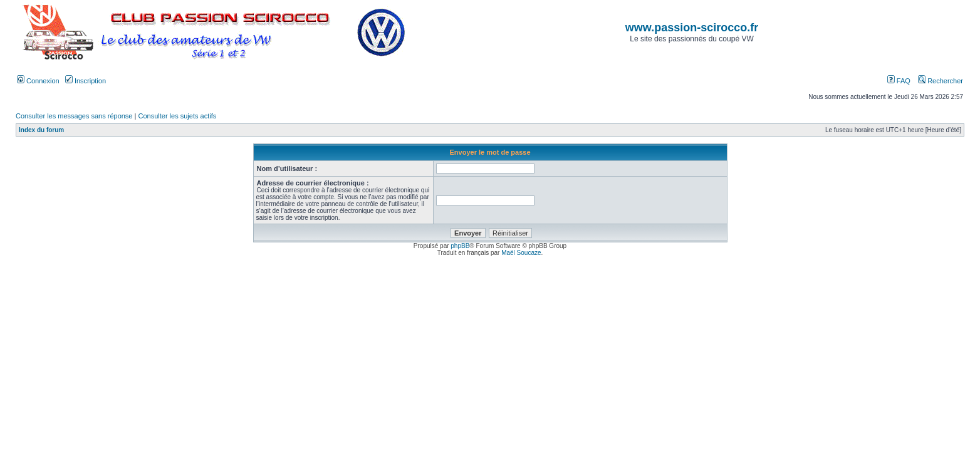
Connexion (38, 81)
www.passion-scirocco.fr (692, 28)
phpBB (460, 246)
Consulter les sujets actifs (177, 116)
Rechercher (941, 81)
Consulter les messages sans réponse (74, 116)
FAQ (899, 81)
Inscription (86, 81)
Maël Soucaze (521, 253)
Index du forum (41, 130)
